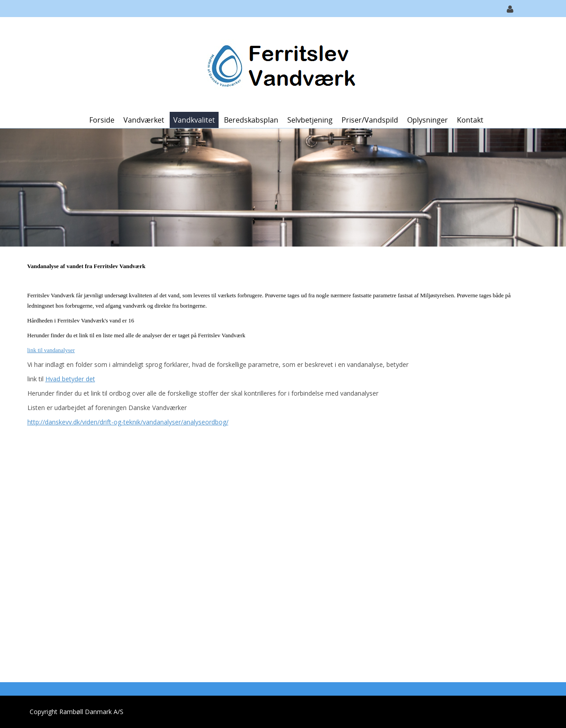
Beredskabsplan (251, 120)
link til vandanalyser (51, 350)
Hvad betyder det (70, 379)
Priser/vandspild (370, 120)
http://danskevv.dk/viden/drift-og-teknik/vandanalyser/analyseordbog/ (128, 422)
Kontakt (470, 120)
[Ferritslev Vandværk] (280, 64)
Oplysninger (428, 120)
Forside (102, 120)
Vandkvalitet (194, 120)
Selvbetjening (310, 120)
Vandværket (144, 120)
